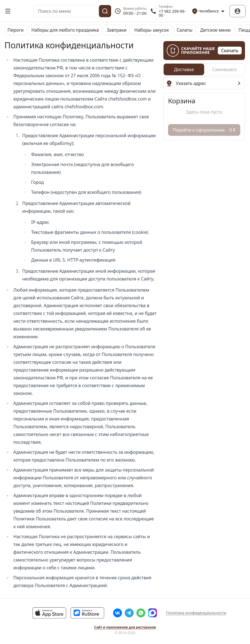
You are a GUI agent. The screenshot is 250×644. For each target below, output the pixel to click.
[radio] (184, 69)
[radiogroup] (204, 69)
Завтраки (117, 30)
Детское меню (216, 30)
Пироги (16, 30)
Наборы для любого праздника (65, 30)
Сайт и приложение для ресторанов (125, 627)
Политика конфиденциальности (196, 613)
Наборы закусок (152, 30)
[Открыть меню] (8, 11)
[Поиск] (105, 11)
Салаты (185, 30)
